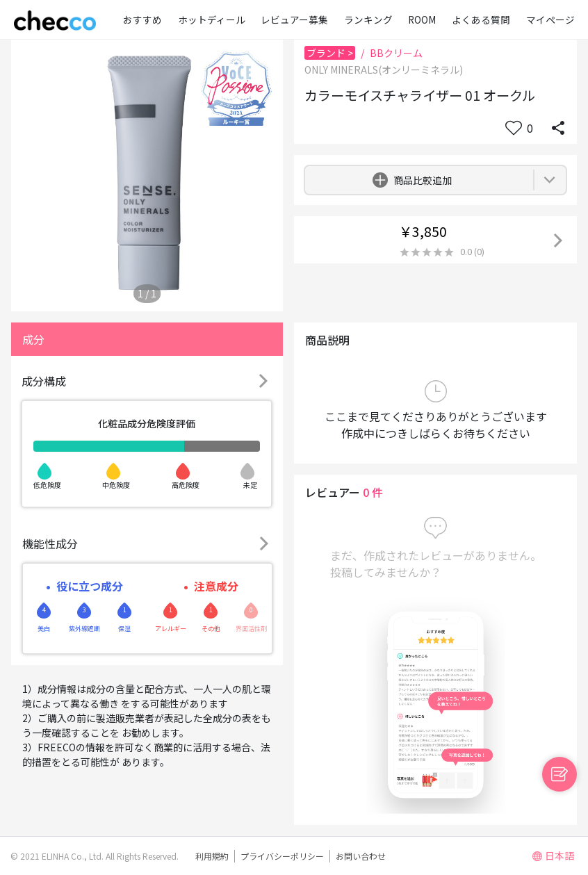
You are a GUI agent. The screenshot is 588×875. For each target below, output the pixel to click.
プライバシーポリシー (282, 856)
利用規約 (212, 856)
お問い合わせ (361, 856)
